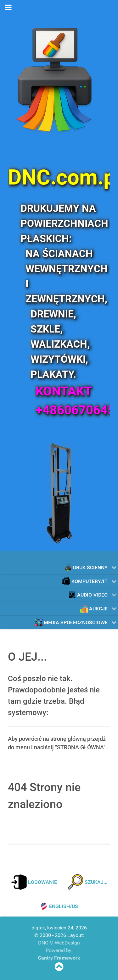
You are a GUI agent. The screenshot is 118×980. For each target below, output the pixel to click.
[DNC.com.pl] (59, 177)
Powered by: (59, 950)
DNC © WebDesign (59, 943)
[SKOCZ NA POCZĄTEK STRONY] (59, 969)
